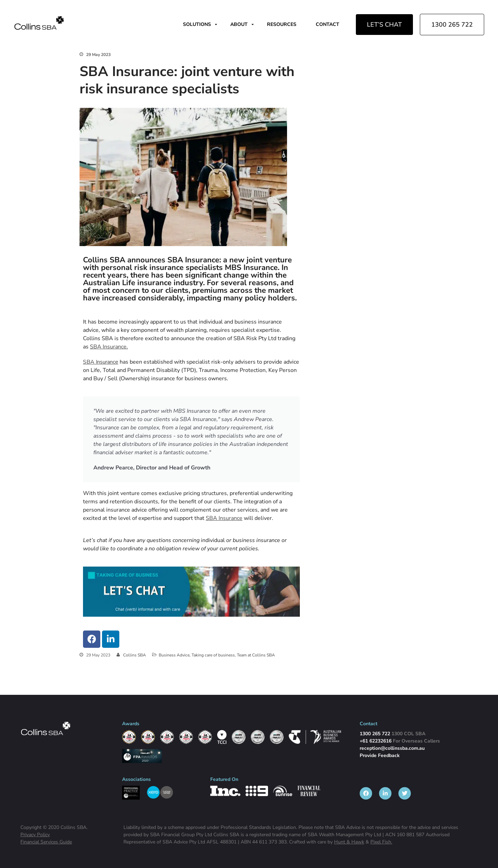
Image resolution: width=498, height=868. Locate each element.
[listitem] (366, 793)
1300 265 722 (452, 25)
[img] (39, 23)
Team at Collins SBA (256, 655)
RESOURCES (282, 25)
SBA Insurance (101, 362)
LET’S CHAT (384, 25)
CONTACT (328, 25)
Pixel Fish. (381, 842)
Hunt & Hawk (349, 842)
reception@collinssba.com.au (392, 748)
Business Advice (174, 655)
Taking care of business (213, 655)
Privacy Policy (35, 835)
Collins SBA (135, 655)
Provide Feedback (380, 755)
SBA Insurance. (109, 347)
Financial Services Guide (46, 842)
